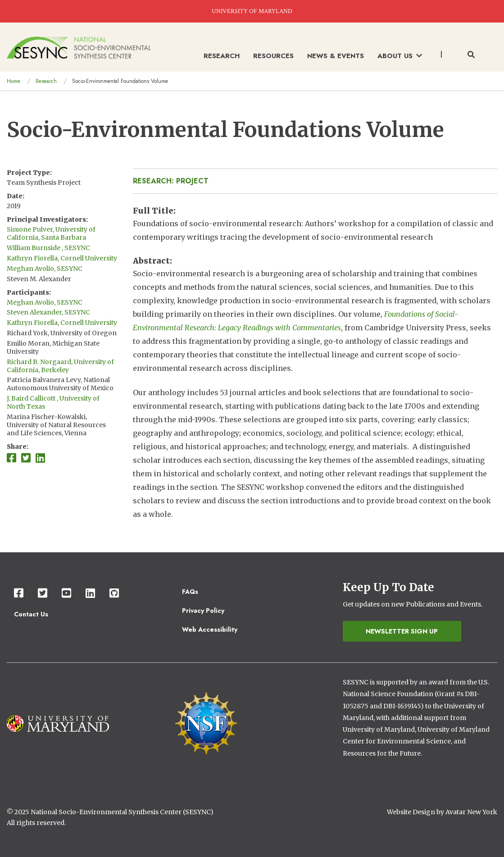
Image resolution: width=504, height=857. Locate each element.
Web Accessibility (210, 629)
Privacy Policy (203, 611)
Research (46, 81)
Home (14, 81)
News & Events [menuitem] (336, 56)
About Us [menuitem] (400, 56)
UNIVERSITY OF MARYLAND (252, 11)
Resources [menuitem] (273, 56)
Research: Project (171, 181)
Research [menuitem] (222, 56)
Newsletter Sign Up (402, 631)
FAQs (190, 592)
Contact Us (31, 614)
